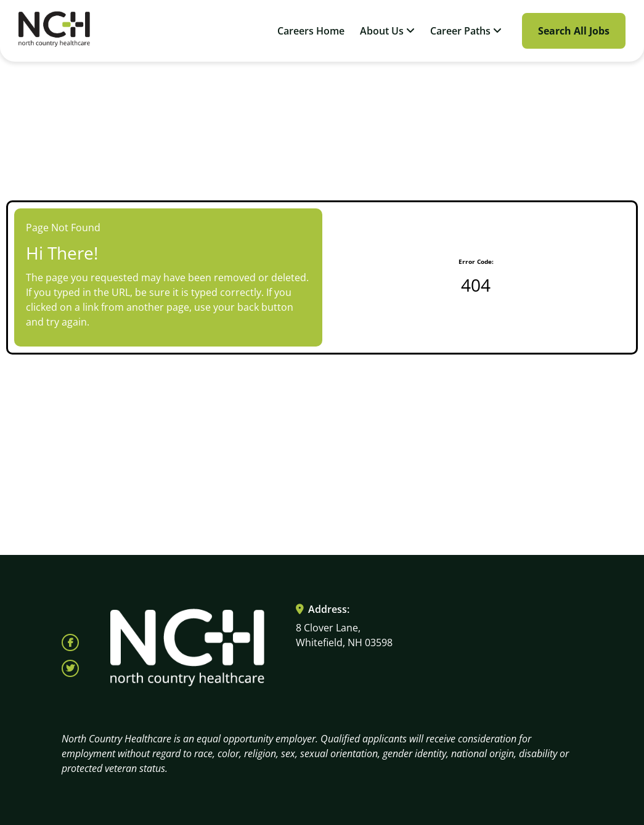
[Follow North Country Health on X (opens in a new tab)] (70, 668)
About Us (387, 31)
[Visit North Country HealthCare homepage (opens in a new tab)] (54, 31)
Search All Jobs (574, 31)
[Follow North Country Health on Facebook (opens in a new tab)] (70, 642)
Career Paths (466, 31)
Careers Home (311, 31)
